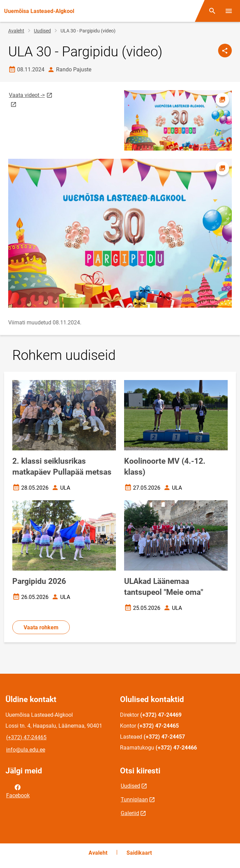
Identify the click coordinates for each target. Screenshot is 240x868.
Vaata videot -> (31, 95)
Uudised (42, 31)
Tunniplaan (134, 800)
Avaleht (16, 31)
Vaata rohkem (41, 627)
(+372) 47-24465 (26, 737)
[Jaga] (225, 51)
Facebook (18, 791)
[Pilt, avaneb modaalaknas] (120, 233)
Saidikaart (139, 853)
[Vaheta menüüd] (229, 11)
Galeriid (130, 813)
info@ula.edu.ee (26, 750)
